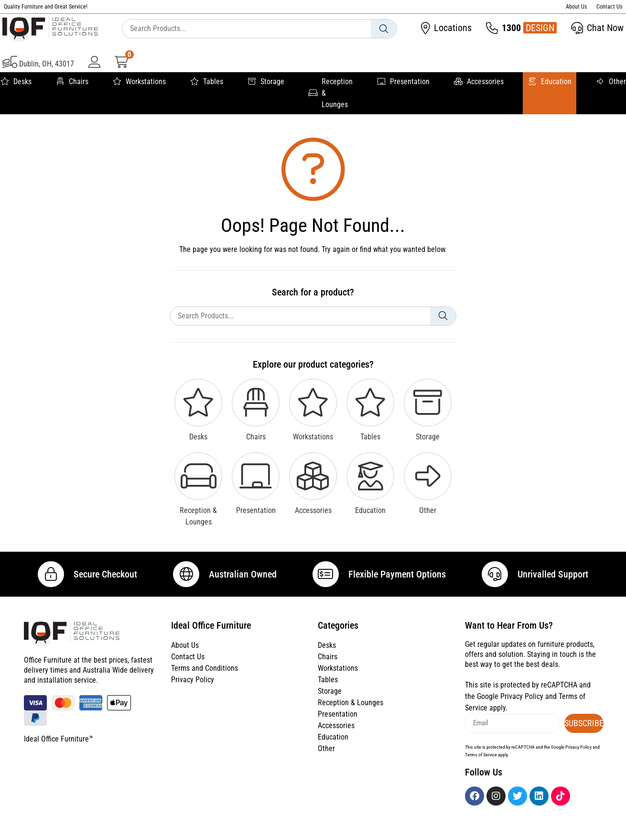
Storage (266, 82)
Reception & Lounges (330, 93)
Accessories (479, 82)
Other (611, 82)
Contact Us (609, 7)
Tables (206, 82)
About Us (576, 7)
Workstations (139, 82)
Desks (16, 82)
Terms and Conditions (205, 679)
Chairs (72, 82)
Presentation (403, 82)
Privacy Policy (193, 691)
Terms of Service (481, 765)
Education (550, 82)
